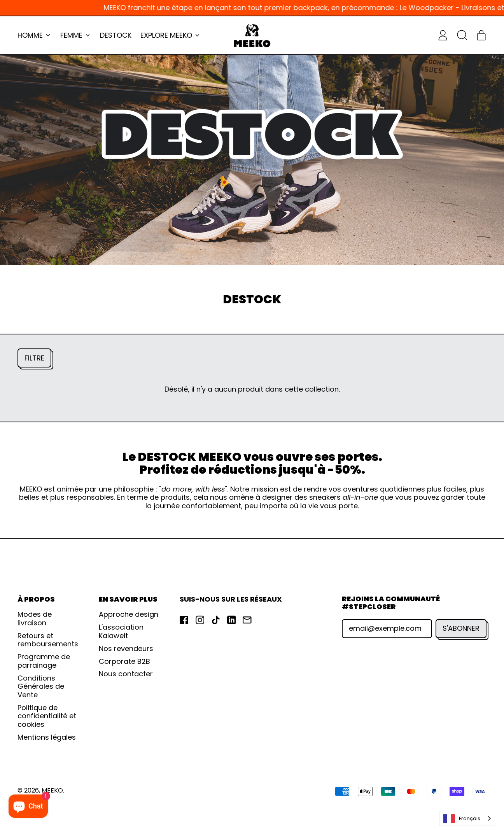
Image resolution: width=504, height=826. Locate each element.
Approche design (129, 614)
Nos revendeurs (126, 648)
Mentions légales (47, 737)
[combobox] (468, 818)
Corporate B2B (124, 661)
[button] (462, 35)
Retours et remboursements (48, 640)
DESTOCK (116, 35)
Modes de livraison (35, 619)
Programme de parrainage (44, 661)
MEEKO (52, 790)
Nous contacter (126, 674)
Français (462, 819)
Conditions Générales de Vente (41, 686)
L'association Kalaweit (121, 631)
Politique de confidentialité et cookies (47, 716)
